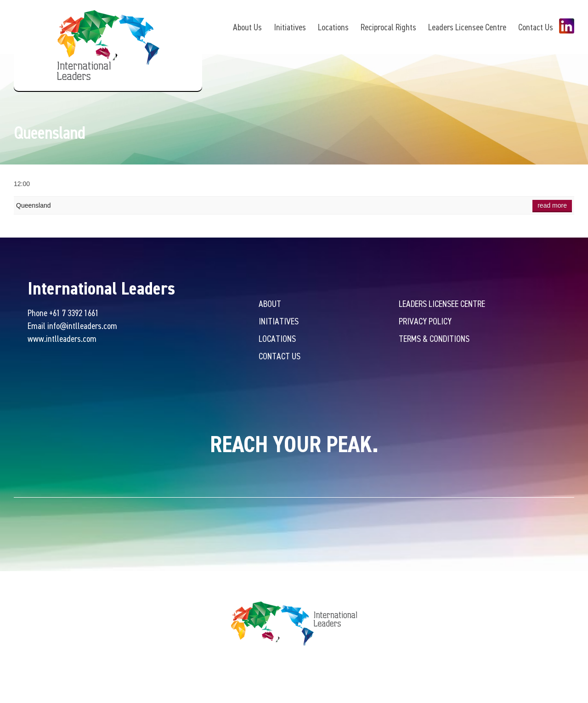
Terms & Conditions (434, 338)
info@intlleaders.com (82, 326)
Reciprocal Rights (388, 27)
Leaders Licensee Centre (467, 27)
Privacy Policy (425, 321)
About (270, 303)
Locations (333, 27)
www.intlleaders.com (62, 338)
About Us (247, 27)
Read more (552, 205)
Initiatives (290, 27)
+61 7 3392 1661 (74, 313)
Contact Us (536, 27)
